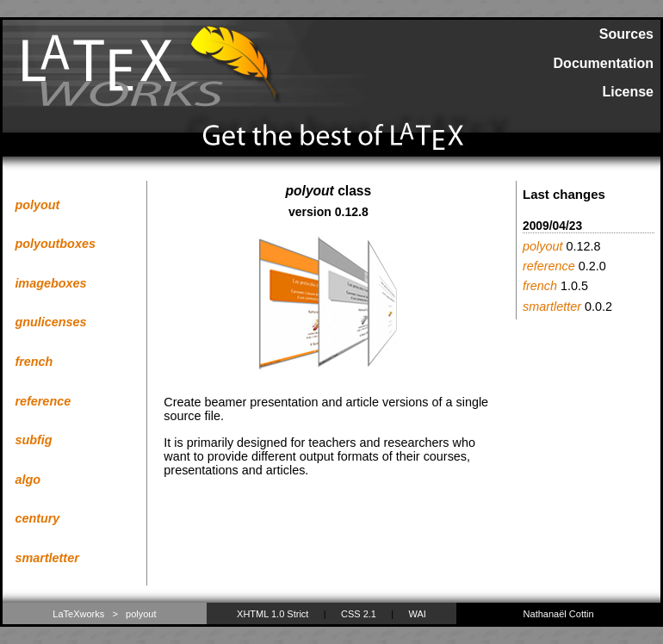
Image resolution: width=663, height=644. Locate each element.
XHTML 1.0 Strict (273, 614)
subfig (33, 440)
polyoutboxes (55, 244)
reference (43, 401)
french (34, 362)
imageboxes (50, 283)
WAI (418, 614)
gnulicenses (50, 322)
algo (28, 480)
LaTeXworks (78, 614)
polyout (37, 205)
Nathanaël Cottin (559, 614)
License (628, 92)
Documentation (604, 63)
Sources (626, 34)
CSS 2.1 (359, 614)
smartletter (46, 558)
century (37, 518)
